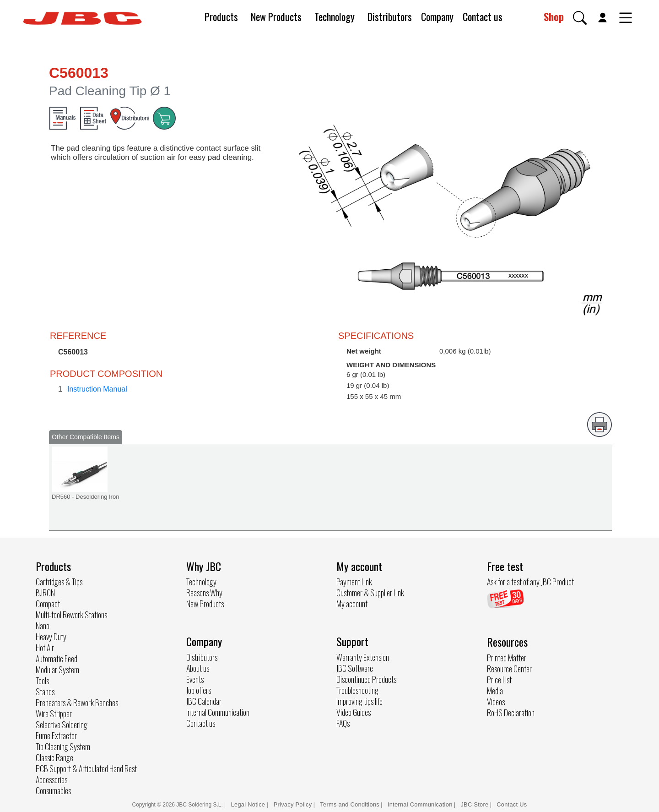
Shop (554, 16)
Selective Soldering (62, 725)
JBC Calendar (204, 701)
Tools (42, 681)
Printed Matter (507, 658)
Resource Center (509, 669)
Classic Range (54, 758)
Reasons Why (204, 593)
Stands (45, 692)
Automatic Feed (57, 659)
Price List (499, 680)
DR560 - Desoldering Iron (85, 497)
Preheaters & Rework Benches (77, 703)
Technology (335, 16)
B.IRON (45, 593)
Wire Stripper (54, 714)
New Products (276, 16)
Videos (496, 702)
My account (352, 604)
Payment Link (354, 582)
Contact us (483, 16)
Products (221, 16)
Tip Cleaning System (63, 747)
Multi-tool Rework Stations (71, 615)
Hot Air (45, 648)
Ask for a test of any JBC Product (530, 582)
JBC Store (474, 804)
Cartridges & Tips (59, 582)
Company (437, 16)
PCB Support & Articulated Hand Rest (86, 768)
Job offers (199, 690)
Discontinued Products (366, 679)
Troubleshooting (357, 690)
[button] (580, 18)
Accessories (51, 779)
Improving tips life (359, 701)
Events (195, 679)
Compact (48, 604)
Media (495, 691)
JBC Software (355, 668)
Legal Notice (249, 804)
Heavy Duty (51, 637)
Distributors (390, 16)
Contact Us (512, 804)
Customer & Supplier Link (370, 593)
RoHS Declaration (511, 713)
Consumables (53, 790)
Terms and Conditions (350, 804)
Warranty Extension (363, 657)
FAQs (343, 723)
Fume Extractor (56, 736)
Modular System (57, 670)
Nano (43, 626)
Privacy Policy (293, 804)
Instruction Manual (97, 389)
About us (198, 668)
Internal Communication (218, 712)
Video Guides (354, 712)
